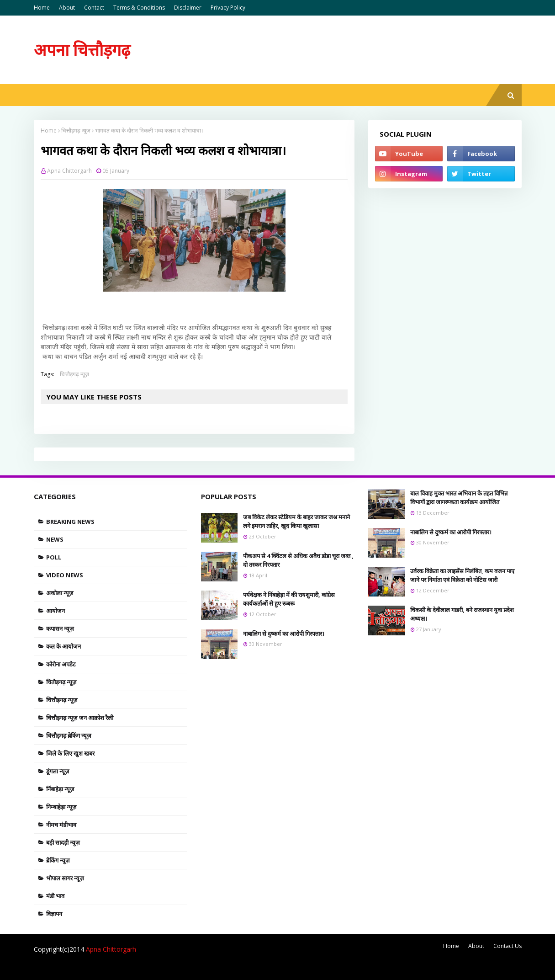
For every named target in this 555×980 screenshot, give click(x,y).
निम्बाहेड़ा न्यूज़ (61, 807)
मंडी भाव (55, 896)
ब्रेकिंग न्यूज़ (58, 860)
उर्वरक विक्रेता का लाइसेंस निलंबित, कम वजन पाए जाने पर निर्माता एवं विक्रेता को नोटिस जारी (462, 575)
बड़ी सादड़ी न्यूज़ (63, 842)
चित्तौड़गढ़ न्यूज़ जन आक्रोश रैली (80, 718)
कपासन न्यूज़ (60, 628)
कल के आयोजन (63, 646)
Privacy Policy (228, 8)
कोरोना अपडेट (61, 664)
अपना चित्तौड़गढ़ (82, 50)
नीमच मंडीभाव (61, 825)
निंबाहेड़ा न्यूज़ (60, 789)
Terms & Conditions (139, 8)
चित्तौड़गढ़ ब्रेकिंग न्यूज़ (69, 735)
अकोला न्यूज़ (60, 593)
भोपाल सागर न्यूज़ (65, 878)
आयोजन (55, 611)
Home (42, 8)
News (55, 539)
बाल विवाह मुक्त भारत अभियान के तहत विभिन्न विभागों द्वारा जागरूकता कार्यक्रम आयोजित (459, 498)
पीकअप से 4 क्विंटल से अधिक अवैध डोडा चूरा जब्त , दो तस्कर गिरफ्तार (298, 560)
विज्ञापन (54, 914)
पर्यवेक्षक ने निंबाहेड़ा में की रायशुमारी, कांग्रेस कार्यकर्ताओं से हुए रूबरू (289, 599)
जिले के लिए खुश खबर (70, 753)
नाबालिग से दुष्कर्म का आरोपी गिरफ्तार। (284, 634)
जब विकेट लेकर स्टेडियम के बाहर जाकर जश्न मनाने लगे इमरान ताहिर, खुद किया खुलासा (296, 522)
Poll (54, 557)
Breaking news (70, 522)
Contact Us (507, 946)
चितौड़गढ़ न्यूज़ (61, 682)
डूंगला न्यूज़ (58, 771)
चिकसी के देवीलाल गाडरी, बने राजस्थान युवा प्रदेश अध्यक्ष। (462, 614)
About (67, 8)
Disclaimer (188, 8)
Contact (94, 8)
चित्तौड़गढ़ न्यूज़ (76, 130)
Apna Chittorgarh (69, 171)
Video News (65, 575)
